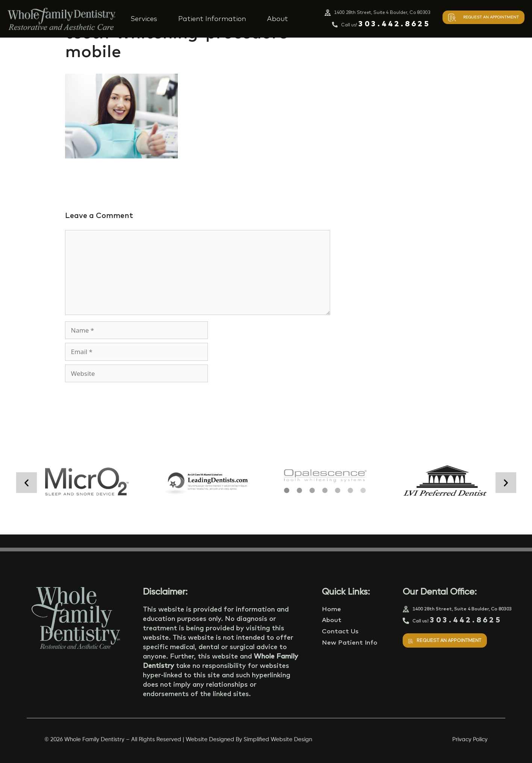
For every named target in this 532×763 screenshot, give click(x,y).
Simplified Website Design (278, 740)
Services (144, 19)
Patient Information (212, 19)
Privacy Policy (470, 740)
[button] (27, 483)
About (277, 19)
